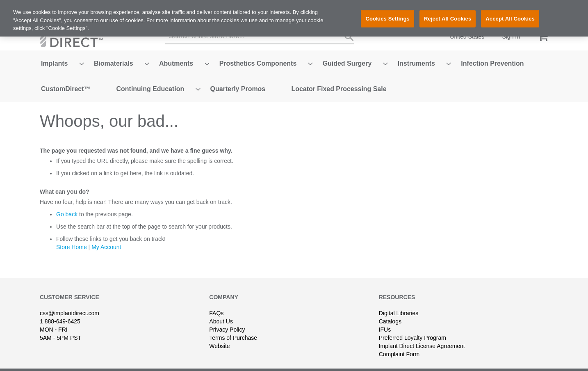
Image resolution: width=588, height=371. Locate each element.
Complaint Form (399, 341)
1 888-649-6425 (60, 309)
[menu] (294, 70)
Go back (67, 202)
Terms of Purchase (233, 325)
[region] (294, 18)
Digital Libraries (399, 300)
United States (467, 37)
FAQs (216, 300)
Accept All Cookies (510, 19)
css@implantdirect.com (70, 300)
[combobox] (260, 37)
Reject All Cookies (448, 19)
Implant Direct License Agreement (422, 333)
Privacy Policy (227, 317)
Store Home (72, 234)
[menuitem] (53, 60)
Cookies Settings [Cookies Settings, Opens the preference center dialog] (387, 19)
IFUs (385, 317)
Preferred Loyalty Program (413, 325)
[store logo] (75, 37)
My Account (106, 234)
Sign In (511, 37)
